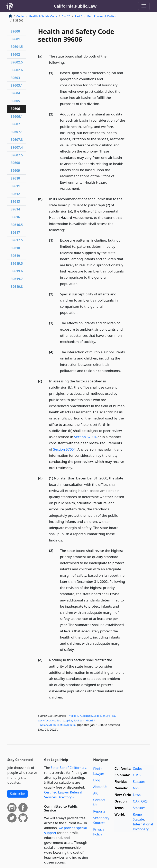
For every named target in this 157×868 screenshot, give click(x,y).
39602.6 (17, 70)
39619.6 (17, 271)
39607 (15, 124)
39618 (15, 248)
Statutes (139, 782)
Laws (137, 795)
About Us (100, 787)
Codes (20, 16)
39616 (15, 217)
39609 (15, 171)
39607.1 (17, 132)
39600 (15, 31)
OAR (136, 801)
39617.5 (17, 240)
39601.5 (17, 47)
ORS (144, 801)
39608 (15, 163)
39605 (15, 101)
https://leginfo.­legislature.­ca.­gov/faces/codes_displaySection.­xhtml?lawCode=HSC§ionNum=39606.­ (78, 721)
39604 (15, 93)
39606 (15, 109)
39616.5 (17, 225)
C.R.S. (137, 775)
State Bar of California (67, 768)
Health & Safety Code (43, 16)
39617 (15, 233)
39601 (15, 39)
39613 (15, 201)
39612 (15, 194)
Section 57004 (85, 437)
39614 (15, 209)
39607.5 (17, 155)
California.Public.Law (75, 6)
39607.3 (17, 140)
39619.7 (17, 279)
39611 (15, 186)
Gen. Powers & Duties (101, 16)
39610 (15, 178)
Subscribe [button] (17, 794)
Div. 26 (66, 16)
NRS (136, 788)
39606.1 (17, 116)
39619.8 (17, 287)
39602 (15, 54)
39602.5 (17, 62)
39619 (15, 256)
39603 (15, 78)
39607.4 (17, 147)
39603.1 (17, 85)
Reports (99, 811)
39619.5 (17, 263)
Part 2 (79, 16)
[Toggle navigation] (144, 6)
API (96, 793)
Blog (97, 780)
